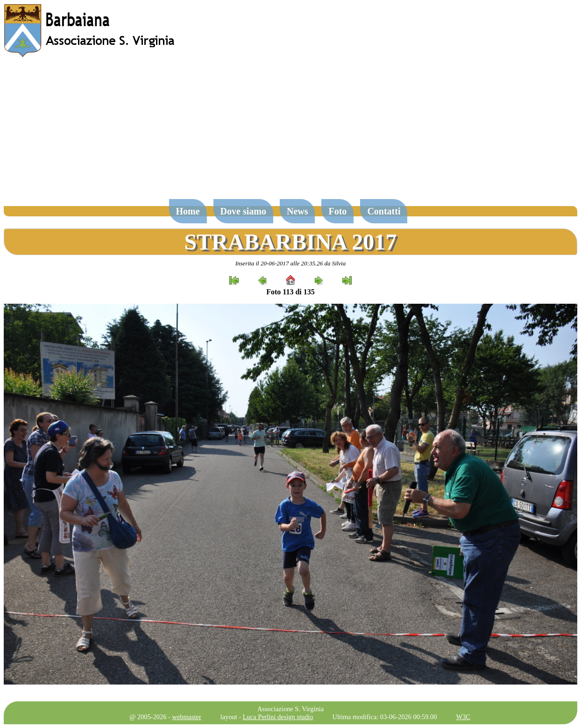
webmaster (186, 717)
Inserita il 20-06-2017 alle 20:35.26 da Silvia (291, 263)
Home (188, 211)
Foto (337, 211)
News (298, 211)
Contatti (384, 211)
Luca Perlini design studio (278, 717)
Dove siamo (243, 211)
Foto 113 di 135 (290, 292)
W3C (463, 717)
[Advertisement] (290, 133)
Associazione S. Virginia (290, 709)
